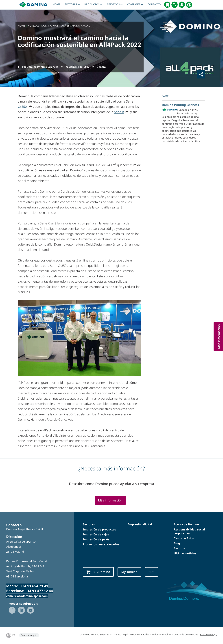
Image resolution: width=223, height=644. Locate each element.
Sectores (72, 4)
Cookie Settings (208, 634)
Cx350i (23, 107)
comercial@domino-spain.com (27, 596)
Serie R (119, 112)
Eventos (179, 548)
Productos (93, 4)
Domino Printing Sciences (180, 105)
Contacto (154, 4)
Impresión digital (140, 524)
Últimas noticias (185, 553)
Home (57, 4)
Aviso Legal (121, 634)
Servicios (115, 4)
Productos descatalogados (101, 544)
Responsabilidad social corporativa (189, 531)
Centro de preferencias (186, 634)
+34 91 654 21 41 (34, 586)
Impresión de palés (96, 539)
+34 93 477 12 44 (39, 591)
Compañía (135, 4)
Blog (177, 543)
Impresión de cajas (96, 534)
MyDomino (129, 572)
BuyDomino (98, 572)
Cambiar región (29, 635)
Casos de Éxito (184, 538)
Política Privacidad (140, 634)
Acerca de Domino (186, 524)
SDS (152, 572)
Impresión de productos (99, 529)
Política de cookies (162, 634)
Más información (110, 500)
